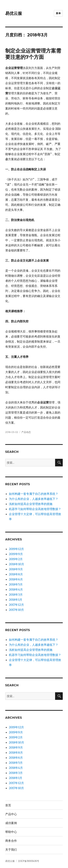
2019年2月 (16, 559)
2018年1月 (16, 600)
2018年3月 (16, 595)
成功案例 (11, 823)
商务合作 (11, 841)
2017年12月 (16, 605)
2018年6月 (16, 579)
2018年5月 (16, 584)
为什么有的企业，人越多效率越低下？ (34, 499)
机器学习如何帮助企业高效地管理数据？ (35, 509)
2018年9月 (16, 569)
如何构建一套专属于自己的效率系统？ (34, 494)
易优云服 (14, 13)
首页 (8, 805)
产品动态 (26, 432)
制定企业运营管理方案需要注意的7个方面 (33, 54)
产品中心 (11, 814)
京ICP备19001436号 (29, 861)
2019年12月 (17, 549)
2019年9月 (16, 554)
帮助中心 (11, 832)
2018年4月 (16, 589)
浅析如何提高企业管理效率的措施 (31, 504)
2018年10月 (17, 564)
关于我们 (11, 850)
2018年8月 (16, 574)
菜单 (58, 13)
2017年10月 (16, 610)
